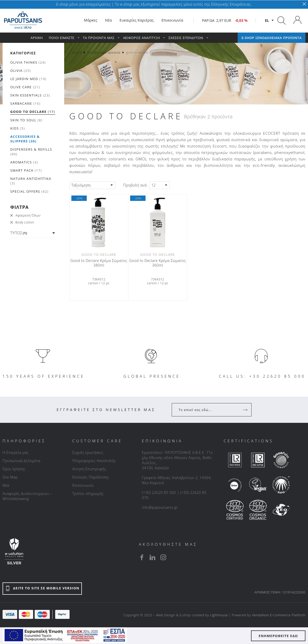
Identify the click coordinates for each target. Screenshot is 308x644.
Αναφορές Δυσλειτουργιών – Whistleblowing (27, 496)
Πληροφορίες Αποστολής (94, 461)
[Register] (246, 410)
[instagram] (163, 557)
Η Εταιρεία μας (16, 452)
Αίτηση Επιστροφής (89, 469)
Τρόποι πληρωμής (88, 494)
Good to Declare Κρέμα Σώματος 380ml (99, 263)
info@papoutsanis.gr (160, 507)
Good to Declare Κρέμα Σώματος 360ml (157, 263)
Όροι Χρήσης (14, 469)
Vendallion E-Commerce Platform (279, 615)
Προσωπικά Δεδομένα (21, 461)
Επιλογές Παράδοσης (91, 477)
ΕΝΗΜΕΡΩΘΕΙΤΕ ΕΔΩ (278, 636)
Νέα (6, 485)
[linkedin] (152, 557)
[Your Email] (208, 410)
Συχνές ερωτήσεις (88, 452)
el (267, 20)
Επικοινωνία (83, 485)
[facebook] (142, 557)
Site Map (10, 477)
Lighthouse (219, 615)
